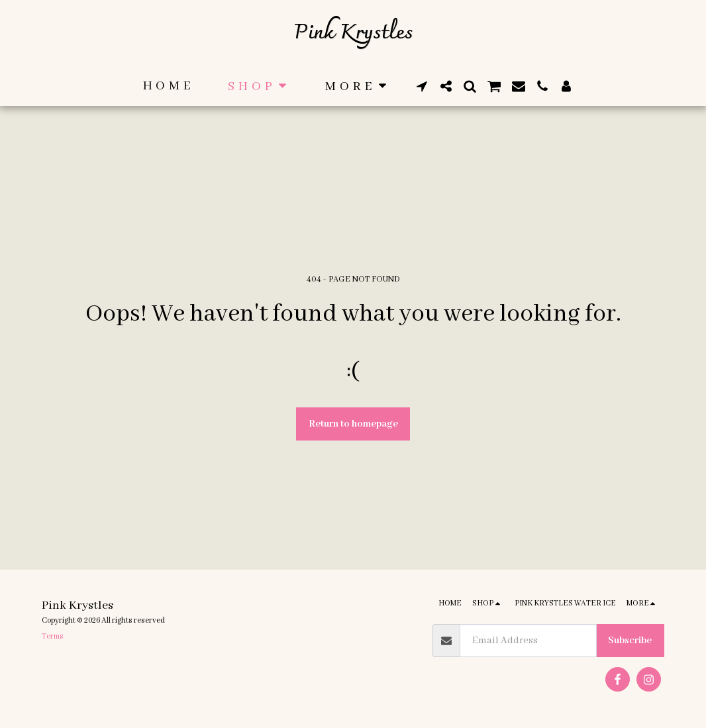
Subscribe (630, 641)
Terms (53, 636)
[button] (422, 86)
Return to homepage (353, 424)
